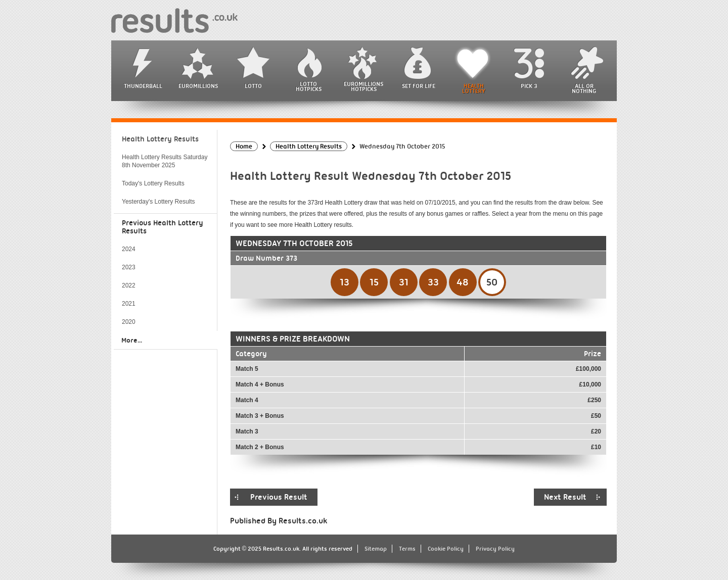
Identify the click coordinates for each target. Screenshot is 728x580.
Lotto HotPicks (309, 86)
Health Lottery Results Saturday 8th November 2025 (165, 161)
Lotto (253, 86)
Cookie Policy (446, 549)
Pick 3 (529, 86)
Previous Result (279, 497)
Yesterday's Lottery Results (158, 202)
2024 (129, 249)
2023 (129, 267)
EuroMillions (198, 86)
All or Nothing (584, 88)
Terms (407, 549)
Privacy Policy (495, 549)
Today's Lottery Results (153, 183)
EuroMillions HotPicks (363, 86)
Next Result (565, 497)
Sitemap (376, 549)
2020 (129, 322)
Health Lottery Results (160, 139)
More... (132, 340)
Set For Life (419, 86)
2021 (129, 304)
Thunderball (143, 86)
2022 (129, 285)
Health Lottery (474, 88)
